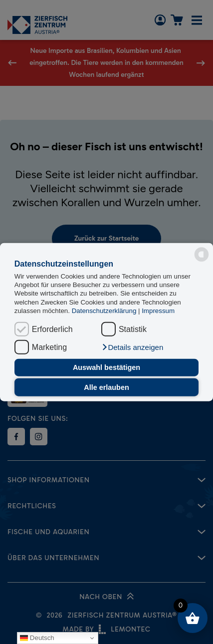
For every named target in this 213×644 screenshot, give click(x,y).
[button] (132, 347)
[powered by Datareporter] (202, 255)
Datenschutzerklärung (105, 311)
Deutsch (37, 638)
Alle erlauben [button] (106, 387)
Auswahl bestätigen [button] (106, 367)
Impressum (158, 311)
